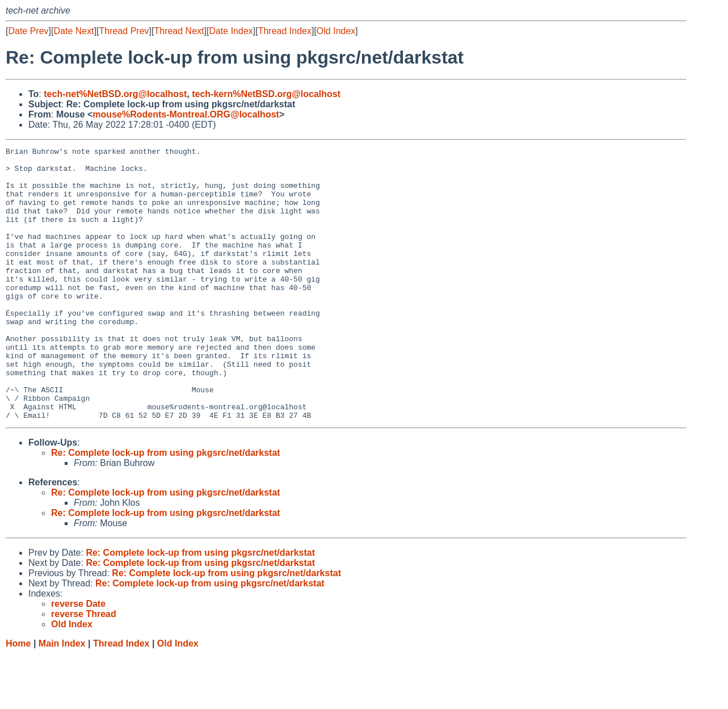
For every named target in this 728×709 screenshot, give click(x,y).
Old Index (336, 31)
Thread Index (285, 31)
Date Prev (28, 31)
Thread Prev (124, 31)
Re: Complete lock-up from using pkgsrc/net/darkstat (166, 507)
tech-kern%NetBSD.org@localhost (266, 94)
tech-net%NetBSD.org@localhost (115, 94)
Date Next (73, 31)
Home (18, 698)
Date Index (231, 31)
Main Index (62, 698)
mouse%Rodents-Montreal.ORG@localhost (186, 114)
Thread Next (179, 31)
